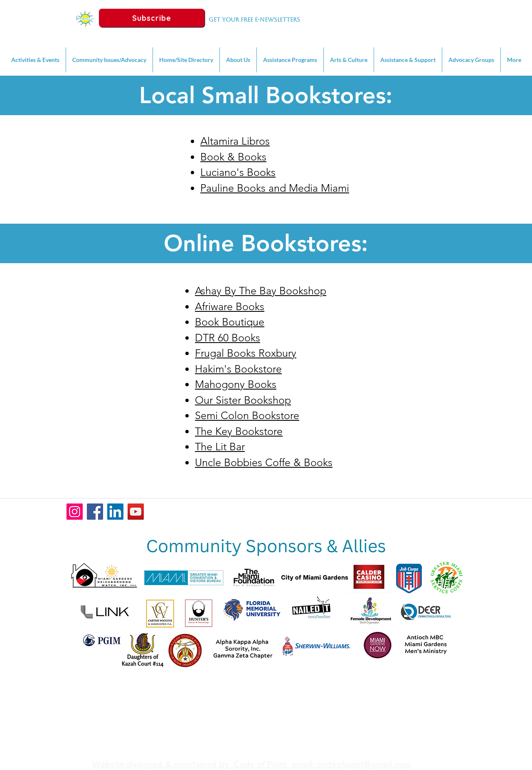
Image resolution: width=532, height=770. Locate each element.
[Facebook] (95, 512)
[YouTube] (136, 512)
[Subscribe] (152, 18)
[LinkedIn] (115, 512)
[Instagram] (75, 512)
